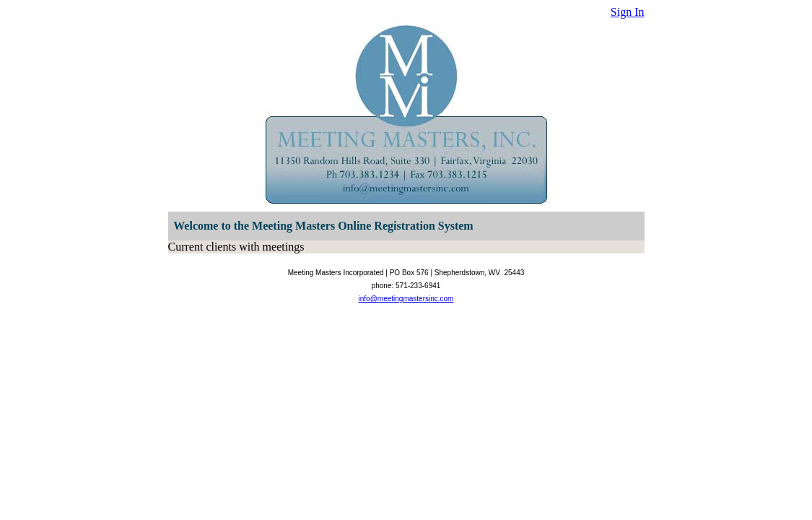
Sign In (628, 12)
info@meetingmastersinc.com (406, 299)
